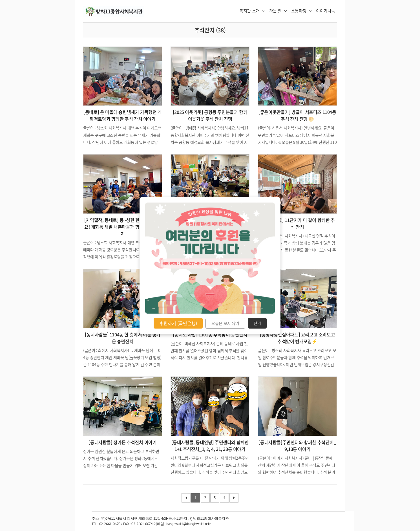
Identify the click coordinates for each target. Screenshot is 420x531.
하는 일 (278, 11)
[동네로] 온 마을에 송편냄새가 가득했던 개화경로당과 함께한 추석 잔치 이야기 (122, 115)
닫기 (257, 323)
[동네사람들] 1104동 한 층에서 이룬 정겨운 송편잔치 (123, 338)
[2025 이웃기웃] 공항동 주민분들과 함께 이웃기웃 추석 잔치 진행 (210, 115)
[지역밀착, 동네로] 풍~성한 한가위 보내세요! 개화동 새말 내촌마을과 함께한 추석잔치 (123, 227)
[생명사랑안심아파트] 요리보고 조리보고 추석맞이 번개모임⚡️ (298, 338)
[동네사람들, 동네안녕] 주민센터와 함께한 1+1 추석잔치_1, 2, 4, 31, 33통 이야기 (210, 446)
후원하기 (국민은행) (178, 323)
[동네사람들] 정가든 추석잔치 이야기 (122, 442)
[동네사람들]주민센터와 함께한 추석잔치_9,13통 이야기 (297, 446)
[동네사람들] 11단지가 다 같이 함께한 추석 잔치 (297, 223)
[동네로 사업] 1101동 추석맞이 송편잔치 (210, 334)
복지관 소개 (252, 11)
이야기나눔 (326, 11)
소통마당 (301, 11)
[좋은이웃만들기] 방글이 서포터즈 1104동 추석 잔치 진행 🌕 (297, 115)
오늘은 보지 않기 (225, 323)
